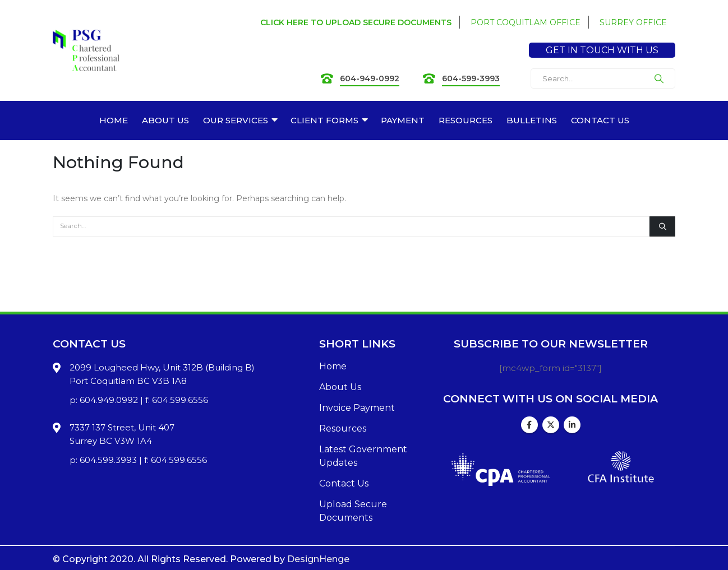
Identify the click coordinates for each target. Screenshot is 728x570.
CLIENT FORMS (324, 120)
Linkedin (572, 425)
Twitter (551, 425)
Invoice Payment (357, 408)
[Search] (659, 78)
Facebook (529, 425)
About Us (340, 387)
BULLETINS (532, 120)
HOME (114, 120)
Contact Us (344, 483)
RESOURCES (466, 120)
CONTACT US (600, 120)
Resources (343, 428)
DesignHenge (318, 559)
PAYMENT (403, 120)
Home (333, 366)
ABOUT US (165, 120)
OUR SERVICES (236, 120)
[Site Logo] (86, 51)
